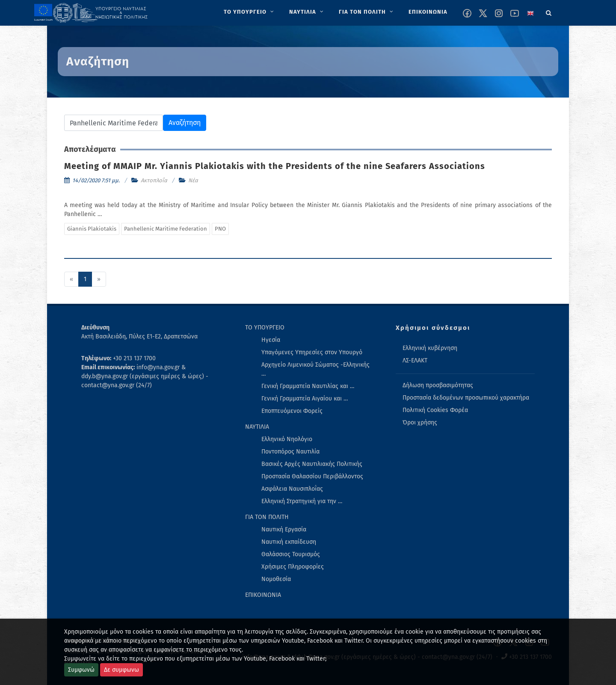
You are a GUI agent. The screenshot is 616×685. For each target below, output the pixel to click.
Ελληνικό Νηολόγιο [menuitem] (287, 439)
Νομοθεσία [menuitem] (276, 579)
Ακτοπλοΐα (154, 180)
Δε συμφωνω (121, 670)
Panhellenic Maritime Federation (166, 229)
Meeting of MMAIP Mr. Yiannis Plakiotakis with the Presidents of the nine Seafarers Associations (275, 166)
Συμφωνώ (81, 670)
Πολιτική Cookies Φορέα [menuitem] (435, 410)
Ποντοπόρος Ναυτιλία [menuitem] (290, 452)
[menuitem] (250, 12)
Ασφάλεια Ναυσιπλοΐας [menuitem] (292, 489)
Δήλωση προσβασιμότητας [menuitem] (438, 385)
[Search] (549, 12)
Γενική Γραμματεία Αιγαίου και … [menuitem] (305, 399)
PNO (220, 229)
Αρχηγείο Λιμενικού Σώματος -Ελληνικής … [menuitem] (315, 369)
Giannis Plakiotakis (92, 229)
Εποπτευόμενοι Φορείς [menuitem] (292, 411)
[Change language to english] (530, 13)
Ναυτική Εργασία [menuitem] (284, 529)
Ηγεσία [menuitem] (271, 340)
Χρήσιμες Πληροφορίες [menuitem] (293, 567)
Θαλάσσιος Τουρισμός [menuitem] (291, 554)
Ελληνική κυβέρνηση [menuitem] (430, 348)
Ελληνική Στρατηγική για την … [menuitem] (302, 501)
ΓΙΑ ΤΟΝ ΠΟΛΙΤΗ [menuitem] (267, 517)
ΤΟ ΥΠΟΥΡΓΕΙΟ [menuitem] (265, 328)
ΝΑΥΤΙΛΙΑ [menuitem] (257, 427)
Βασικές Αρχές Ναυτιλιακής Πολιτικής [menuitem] (312, 464)
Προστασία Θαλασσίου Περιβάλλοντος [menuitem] (312, 476)
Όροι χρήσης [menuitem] (420, 423)
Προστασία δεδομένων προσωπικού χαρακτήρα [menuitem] (466, 398)
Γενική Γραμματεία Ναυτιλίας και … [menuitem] (308, 386)
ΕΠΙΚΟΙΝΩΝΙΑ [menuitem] (263, 595)
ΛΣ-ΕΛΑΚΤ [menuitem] (415, 360)
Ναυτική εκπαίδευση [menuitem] (289, 542)
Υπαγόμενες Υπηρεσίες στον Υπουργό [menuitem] (312, 352)
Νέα (193, 180)
